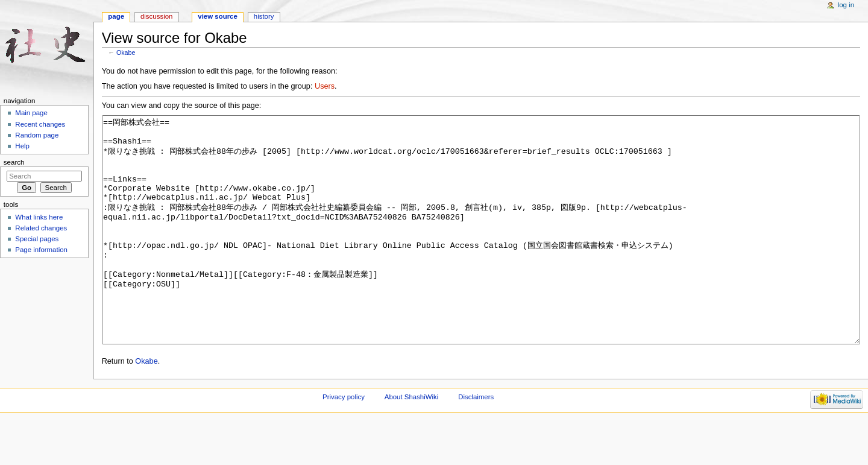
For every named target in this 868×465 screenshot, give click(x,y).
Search (14, 162)
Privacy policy (344, 442)
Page (116, 16)
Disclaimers (476, 442)
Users (325, 86)
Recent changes (40, 124)
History (264, 16)
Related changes (41, 228)
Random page (37, 135)
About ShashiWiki (412, 442)
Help (22, 146)
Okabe (126, 52)
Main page (31, 113)
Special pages (37, 239)
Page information (41, 250)
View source (218, 16)
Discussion (156, 16)
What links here (39, 217)
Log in (846, 5)
